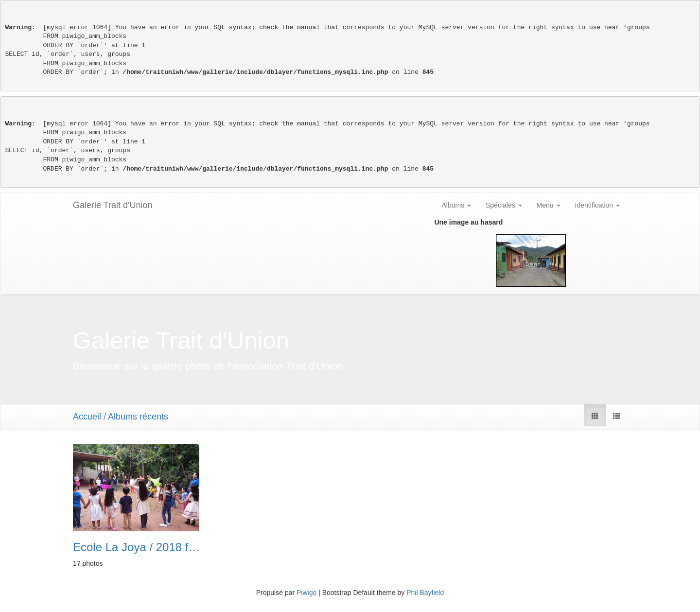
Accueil (87, 417)
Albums (456, 205)
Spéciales (504, 205)
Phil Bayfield (425, 593)
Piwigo (306, 593)
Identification (598, 205)
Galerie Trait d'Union (113, 205)
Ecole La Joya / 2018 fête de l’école (137, 547)
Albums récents (138, 417)
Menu (549, 205)
